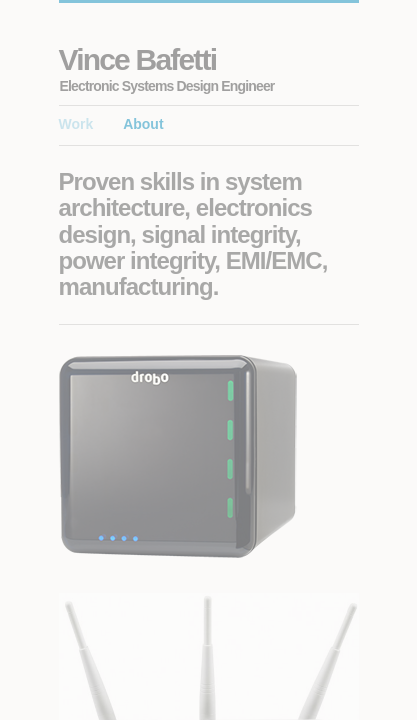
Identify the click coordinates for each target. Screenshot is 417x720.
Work (76, 124)
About (143, 124)
